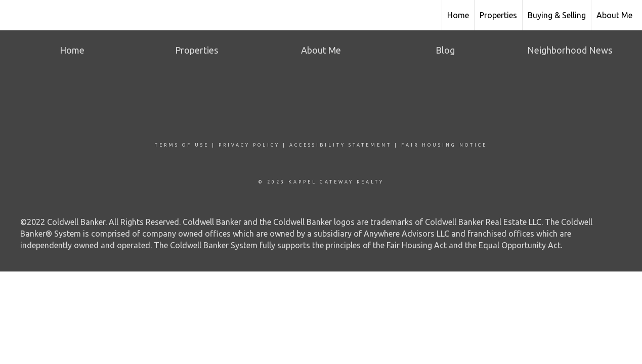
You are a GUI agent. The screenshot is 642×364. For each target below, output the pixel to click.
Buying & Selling (557, 15)
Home (458, 15)
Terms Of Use (182, 145)
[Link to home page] (13, 14)
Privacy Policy (249, 145)
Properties (498, 15)
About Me (614, 15)
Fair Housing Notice (444, 145)
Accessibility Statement (340, 145)
